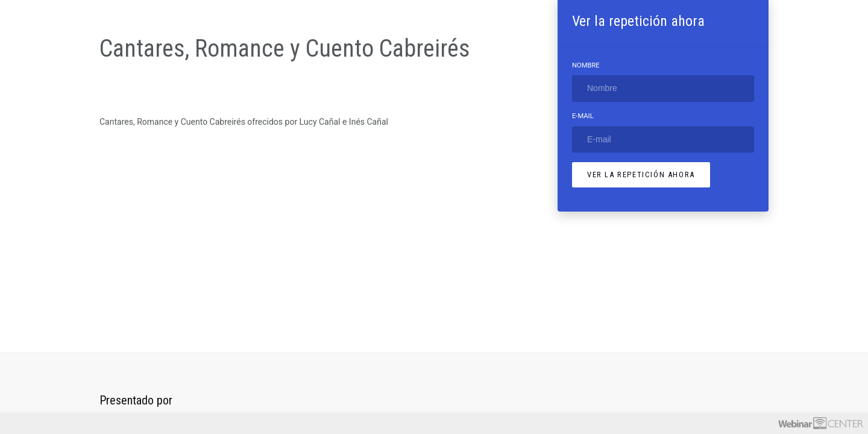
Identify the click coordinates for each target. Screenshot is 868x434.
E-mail (583, 116)
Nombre (586, 65)
